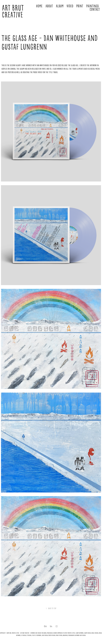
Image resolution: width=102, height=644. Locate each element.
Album (60, 6)
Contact (95, 9)
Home (39, 6)
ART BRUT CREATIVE (14, 11)
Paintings (92, 6)
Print (80, 6)
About (49, 6)
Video (70, 6)
